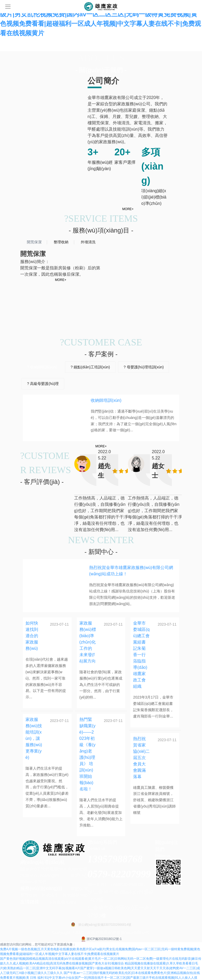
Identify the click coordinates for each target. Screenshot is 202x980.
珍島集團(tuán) (62, 902)
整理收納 (29, 895)
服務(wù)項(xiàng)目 (69, 869)
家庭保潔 (79, 889)
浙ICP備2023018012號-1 (101, 939)
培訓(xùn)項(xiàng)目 (40, 875)
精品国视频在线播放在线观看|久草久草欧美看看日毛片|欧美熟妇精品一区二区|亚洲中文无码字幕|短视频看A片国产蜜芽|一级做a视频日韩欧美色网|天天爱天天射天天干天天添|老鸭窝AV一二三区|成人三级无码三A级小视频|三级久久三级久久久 (100, 968)
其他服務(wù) (75, 895)
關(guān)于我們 (35, 869)
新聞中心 (79, 875)
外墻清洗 (50, 895)
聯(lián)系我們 (33, 882)
